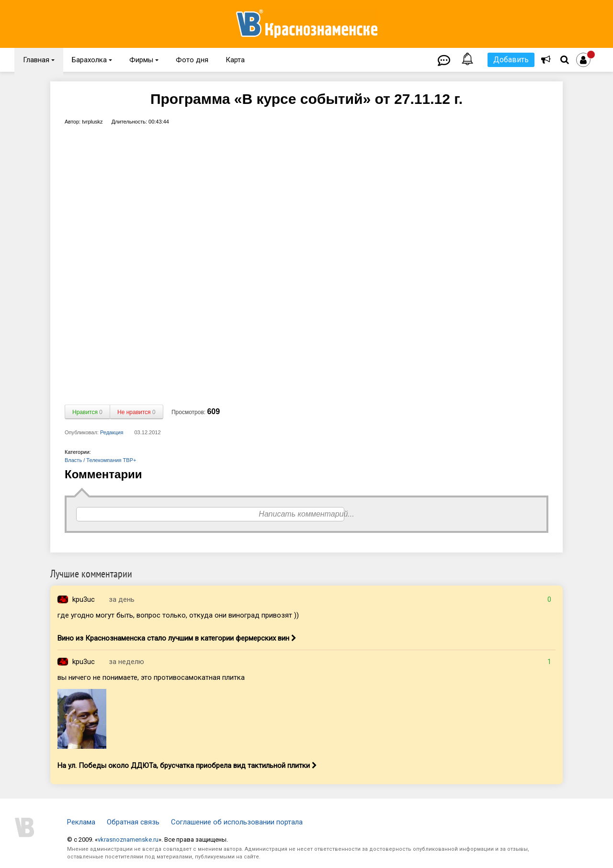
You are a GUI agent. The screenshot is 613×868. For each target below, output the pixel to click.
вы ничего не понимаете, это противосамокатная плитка (151, 677)
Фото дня (192, 60)
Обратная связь (133, 822)
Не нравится (136, 412)
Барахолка (92, 60)
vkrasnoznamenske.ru (128, 840)
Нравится (87, 412)
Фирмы (144, 60)
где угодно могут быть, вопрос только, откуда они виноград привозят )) (178, 615)
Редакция (112, 432)
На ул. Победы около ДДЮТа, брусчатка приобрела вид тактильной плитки (187, 766)
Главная (39, 60)
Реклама (81, 822)
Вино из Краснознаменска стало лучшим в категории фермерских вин (177, 638)
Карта (235, 60)
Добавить (511, 60)
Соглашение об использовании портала (237, 822)
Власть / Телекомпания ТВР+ (100, 460)
